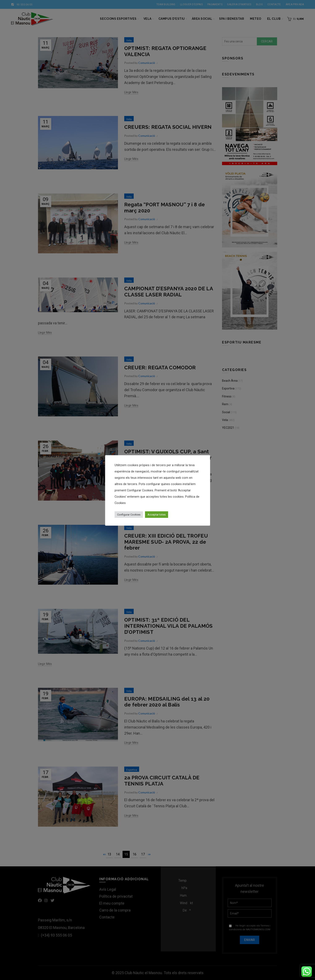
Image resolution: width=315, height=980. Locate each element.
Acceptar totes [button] (157, 515)
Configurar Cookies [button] (129, 515)
